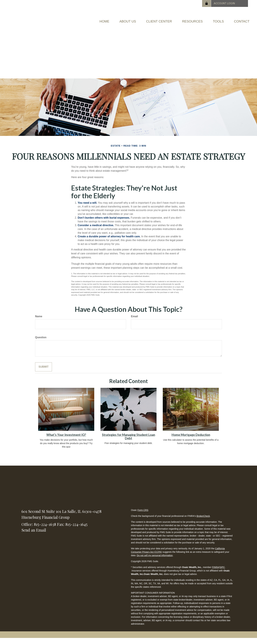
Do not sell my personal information (155, 561)
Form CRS (143, 516)
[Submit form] (44, 373)
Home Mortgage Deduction (191, 441)
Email (134, 322)
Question (41, 343)
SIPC (222, 573)
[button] (122, 21)
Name (39, 322)
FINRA (215, 573)
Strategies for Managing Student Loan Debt (128, 442)
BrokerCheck (203, 522)
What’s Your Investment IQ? (66, 441)
